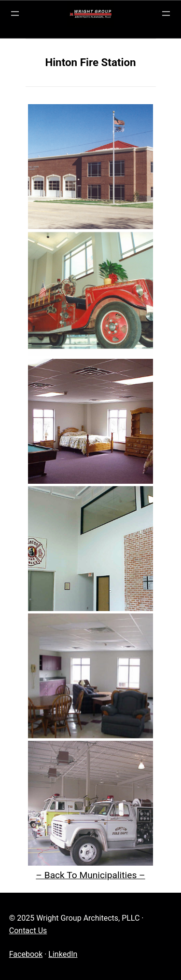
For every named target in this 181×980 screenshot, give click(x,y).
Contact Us (28, 931)
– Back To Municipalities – (90, 875)
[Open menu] (15, 14)
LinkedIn (63, 954)
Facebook (26, 954)
